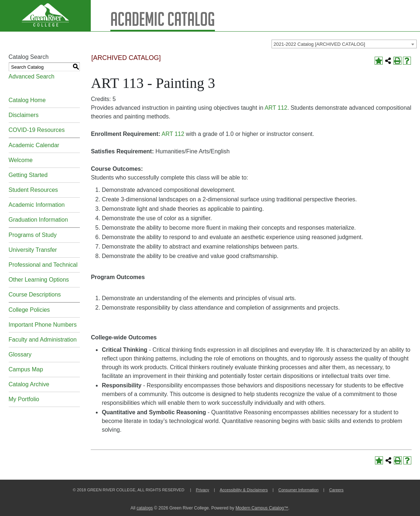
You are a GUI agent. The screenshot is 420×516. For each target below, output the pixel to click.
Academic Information (37, 205)
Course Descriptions (35, 295)
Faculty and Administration (43, 340)
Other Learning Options (39, 280)
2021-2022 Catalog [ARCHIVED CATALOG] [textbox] (319, 44)
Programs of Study (33, 235)
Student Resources (33, 190)
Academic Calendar (34, 145)
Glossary (20, 354)
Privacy (202, 490)
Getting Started (28, 175)
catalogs (145, 508)
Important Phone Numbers (43, 325)
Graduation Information (38, 220)
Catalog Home (27, 100)
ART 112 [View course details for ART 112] (276, 108)
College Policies (29, 310)
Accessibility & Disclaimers (244, 490)
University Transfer (33, 250)
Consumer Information (299, 490)
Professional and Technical (43, 265)
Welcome (21, 160)
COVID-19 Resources (37, 130)
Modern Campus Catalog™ (262, 508)
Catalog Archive (29, 384)
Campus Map (26, 369)
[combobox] (344, 44)
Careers (337, 490)
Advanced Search (32, 76)
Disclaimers (24, 115)
